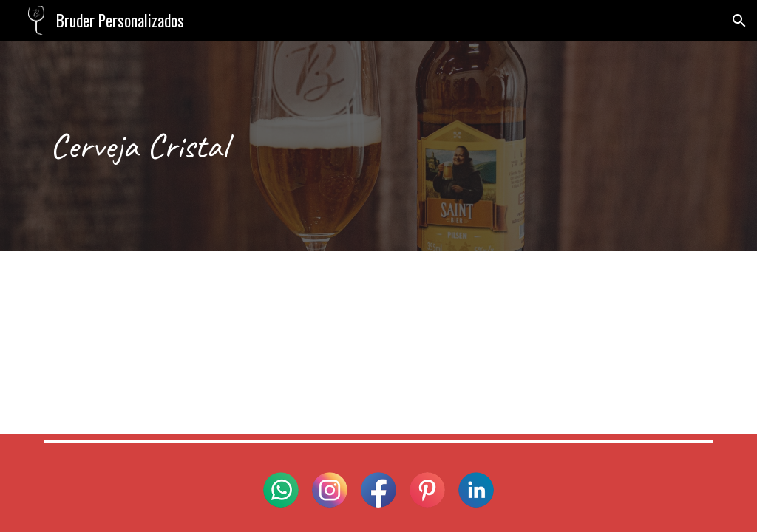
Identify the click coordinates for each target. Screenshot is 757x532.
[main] (379, 146)
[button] (739, 21)
